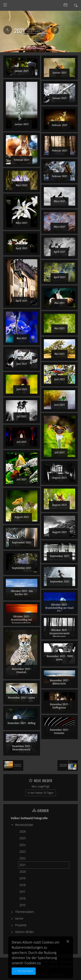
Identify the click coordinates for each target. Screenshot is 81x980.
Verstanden (25, 971)
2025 (23, 838)
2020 (23, 872)
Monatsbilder (24, 825)
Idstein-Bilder (25, 932)
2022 (23, 858)
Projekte (21, 925)
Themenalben (25, 912)
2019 (22, 878)
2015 (22, 905)
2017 (22, 892)
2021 (22, 865)
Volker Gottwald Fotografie (29, 818)
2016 (22, 899)
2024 (23, 845)
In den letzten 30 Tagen (41, 793)
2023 (23, 852)
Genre (19, 919)
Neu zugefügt (40, 787)
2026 (23, 832)
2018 (23, 885)
